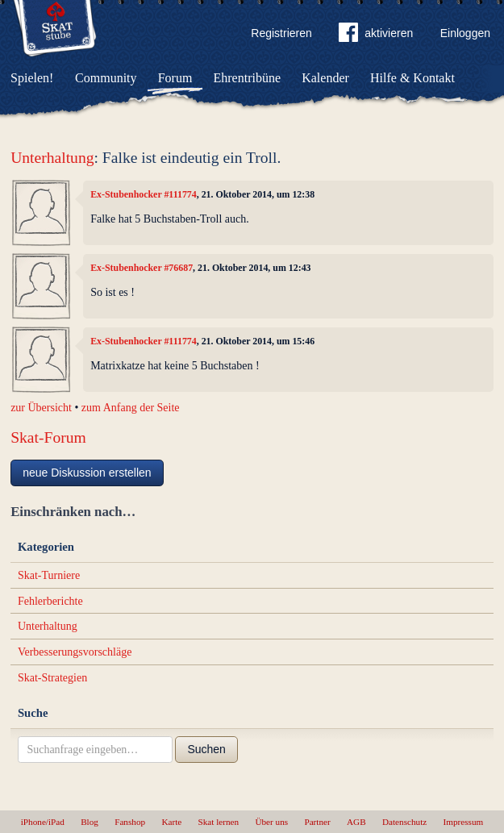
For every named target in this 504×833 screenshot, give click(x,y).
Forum (175, 78)
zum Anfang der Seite (131, 408)
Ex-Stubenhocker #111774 (144, 194)
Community (106, 78)
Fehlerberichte (50, 601)
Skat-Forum (48, 437)
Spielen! (32, 78)
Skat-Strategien (52, 678)
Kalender (325, 78)
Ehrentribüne (248, 78)
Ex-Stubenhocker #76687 (142, 268)
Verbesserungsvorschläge (75, 652)
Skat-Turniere (49, 575)
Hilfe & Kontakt (412, 78)
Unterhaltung (52, 158)
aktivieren (376, 35)
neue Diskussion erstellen (87, 473)
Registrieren (281, 33)
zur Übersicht (41, 408)
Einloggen (465, 33)
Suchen (206, 749)
